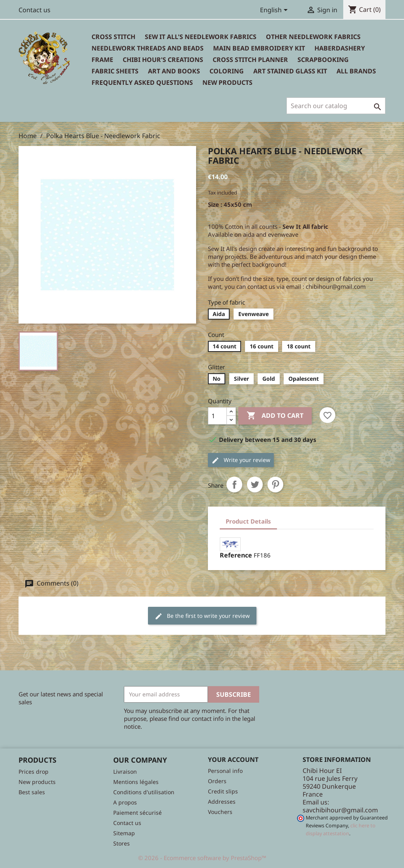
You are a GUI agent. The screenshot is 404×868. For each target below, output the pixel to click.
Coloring (227, 71)
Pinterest (275, 485)
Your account (233, 759)
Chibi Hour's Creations (163, 60)
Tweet (255, 485)
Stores (122, 843)
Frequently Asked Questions (142, 82)
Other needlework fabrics (313, 37)
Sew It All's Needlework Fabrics (201, 37)
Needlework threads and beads (148, 48)
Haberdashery (340, 48)
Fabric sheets (115, 71)
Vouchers (220, 812)
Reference (236, 555)
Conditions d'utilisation (144, 792)
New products (37, 782)
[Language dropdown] (275, 11)
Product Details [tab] (248, 521)
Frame (102, 60)
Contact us (35, 10)
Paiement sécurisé (137, 813)
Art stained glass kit (290, 71)
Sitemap (124, 833)
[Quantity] (217, 416)
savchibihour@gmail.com (340, 810)
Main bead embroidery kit (259, 48)
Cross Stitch (113, 37)
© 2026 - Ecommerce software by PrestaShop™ (202, 858)
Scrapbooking (323, 60)
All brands (356, 71)
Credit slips (223, 791)
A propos (125, 802)
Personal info (225, 771)
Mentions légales (136, 782)
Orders (217, 781)
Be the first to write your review (202, 616)
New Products (227, 82)
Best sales (32, 792)
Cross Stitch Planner (250, 60)
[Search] (336, 106)
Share (234, 485)
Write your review (241, 460)
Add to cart (275, 416)
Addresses (222, 802)
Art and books (174, 71)
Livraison (125, 772)
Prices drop (34, 772)
